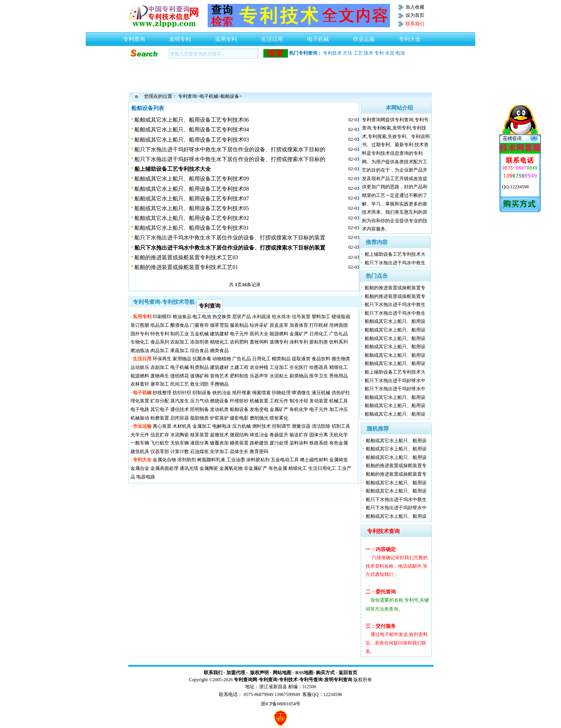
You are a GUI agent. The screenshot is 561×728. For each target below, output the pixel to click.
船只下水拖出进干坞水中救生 (395, 263)
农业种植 (259, 367)
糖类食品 (219, 351)
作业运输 (364, 37)
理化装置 (140, 401)
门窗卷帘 (199, 325)
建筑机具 (140, 452)
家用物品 (182, 359)
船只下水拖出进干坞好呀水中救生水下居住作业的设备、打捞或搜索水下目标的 (230, 150)
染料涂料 (299, 443)
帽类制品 (281, 359)
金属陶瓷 (209, 468)
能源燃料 (279, 334)
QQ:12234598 (516, 187)
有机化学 (299, 409)
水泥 (390, 53)
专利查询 (134, 37)
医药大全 (259, 334)
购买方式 (325, 673)
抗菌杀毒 (202, 359)
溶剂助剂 (187, 460)
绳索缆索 (261, 393)
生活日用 (272, 37)
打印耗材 (319, 325)
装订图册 (140, 325)
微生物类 (341, 359)
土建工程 (239, 367)
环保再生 (162, 359)
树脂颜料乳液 (211, 460)
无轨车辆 (180, 443)
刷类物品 (299, 376)
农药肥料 (239, 342)
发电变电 (259, 409)
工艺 (358, 53)
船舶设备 (230, 96)
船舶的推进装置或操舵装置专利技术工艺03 (186, 258)
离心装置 (162, 426)
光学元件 (140, 435)
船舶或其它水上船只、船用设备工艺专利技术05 (192, 208)
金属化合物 (164, 460)
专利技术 (332, 53)
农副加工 (180, 342)
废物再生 (160, 376)
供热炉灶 (341, 393)
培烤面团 (339, 325)
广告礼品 (339, 334)
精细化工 (219, 342)
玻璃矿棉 (199, 376)
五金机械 (199, 334)
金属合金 (140, 468)
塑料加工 (321, 317)
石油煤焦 (199, 452)
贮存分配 (160, 401)
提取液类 (301, 359)
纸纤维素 (242, 393)
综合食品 (199, 351)
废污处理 (279, 443)
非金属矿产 (256, 468)
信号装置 (301, 317)
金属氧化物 (231, 468)
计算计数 (180, 452)
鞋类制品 (199, 367)
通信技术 (180, 409)
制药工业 (180, 334)
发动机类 (219, 409)
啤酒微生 (301, 393)
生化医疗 (299, 367)
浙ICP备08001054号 (281, 704)
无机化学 (339, 435)
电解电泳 (222, 426)
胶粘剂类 (319, 342)
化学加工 (219, 452)
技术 (369, 53)
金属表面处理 (164, 468)
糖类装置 (239, 443)
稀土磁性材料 (314, 460)
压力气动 (199, 401)
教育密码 (259, 452)
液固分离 (199, 443)
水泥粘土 (279, 376)
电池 (400, 53)
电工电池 (202, 317)
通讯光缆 (189, 468)
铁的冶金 (222, 393)
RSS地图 (304, 673)
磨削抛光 (259, 418)
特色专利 (160, 334)
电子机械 (318, 37)
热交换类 (222, 317)
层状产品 (242, 317)
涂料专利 (299, 342)
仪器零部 (160, 452)
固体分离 (319, 435)
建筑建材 (219, 334)
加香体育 (299, 325)
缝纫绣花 (180, 376)
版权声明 (259, 673)
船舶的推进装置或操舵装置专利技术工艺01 (186, 267)
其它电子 (160, 409)
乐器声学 (259, 376)
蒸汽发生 (180, 401)
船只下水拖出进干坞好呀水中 (395, 381)
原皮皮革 (279, 325)
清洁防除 (321, 426)
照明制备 (199, 409)
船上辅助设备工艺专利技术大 (395, 254)
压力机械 (242, 426)
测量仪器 (301, 426)
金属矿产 (299, 334)
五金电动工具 (285, 460)
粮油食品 (182, 317)
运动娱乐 (140, 367)
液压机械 (321, 393)
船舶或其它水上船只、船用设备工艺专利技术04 (192, 130)
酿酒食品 (180, 325)
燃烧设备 (219, 401)
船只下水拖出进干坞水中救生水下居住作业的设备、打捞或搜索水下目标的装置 (230, 238)
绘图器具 (319, 367)
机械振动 (140, 418)
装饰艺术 (219, 376)
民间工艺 (180, 384)
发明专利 (180, 37)
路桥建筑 (259, 443)
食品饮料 (321, 359)
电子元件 (239, 334)
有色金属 (339, 443)
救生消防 (199, 384)
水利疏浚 (261, 317)
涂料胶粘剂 (258, 460)
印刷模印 (162, 317)
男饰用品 (339, 376)
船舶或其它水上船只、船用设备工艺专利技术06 (192, 120)
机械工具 (339, 401)
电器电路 (146, 477)
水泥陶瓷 (180, 435)
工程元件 (279, 401)
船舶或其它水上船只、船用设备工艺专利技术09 (192, 179)
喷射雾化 (279, 418)
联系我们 (213, 673)
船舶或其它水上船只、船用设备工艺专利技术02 (192, 218)
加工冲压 (339, 409)
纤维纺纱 (239, 401)
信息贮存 (160, 435)
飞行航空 (160, 443)
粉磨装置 (160, 418)
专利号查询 (311, 680)
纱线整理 (162, 393)
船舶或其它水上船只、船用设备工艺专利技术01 (192, 228)
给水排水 (281, 317)
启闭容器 (180, 418)
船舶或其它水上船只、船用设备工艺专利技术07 (192, 199)
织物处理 (281, 393)
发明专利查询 (338, 680)
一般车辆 (140, 443)
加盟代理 (236, 673)
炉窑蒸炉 (219, 418)
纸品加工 (160, 325)
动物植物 (222, 359)
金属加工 (202, 426)
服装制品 (239, 325)
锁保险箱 (341, 317)
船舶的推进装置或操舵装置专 (395, 288)
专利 (379, 53)
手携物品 (219, 384)
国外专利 (140, 334)
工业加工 (279, 367)
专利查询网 (245, 680)
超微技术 (219, 435)
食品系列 (160, 342)
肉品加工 (160, 351)
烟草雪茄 (219, 325)
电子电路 (140, 409)
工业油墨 (236, 460)
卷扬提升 (279, 435)
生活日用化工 (322, 468)
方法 (348, 53)
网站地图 (282, 673)
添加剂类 (199, 342)
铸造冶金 (259, 435)
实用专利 (226, 37)
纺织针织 (182, 393)
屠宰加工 (160, 384)
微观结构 (239, 435)
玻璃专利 (279, 342)
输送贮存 (299, 435)
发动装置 (319, 401)
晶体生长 (239, 452)
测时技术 (261, 426)
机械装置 (259, 401)
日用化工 (319, 334)
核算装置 (199, 435)
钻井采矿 (259, 325)
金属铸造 (339, 460)
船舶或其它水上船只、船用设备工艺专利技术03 (192, 140)
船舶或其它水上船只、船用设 (395, 321)
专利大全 (410, 37)
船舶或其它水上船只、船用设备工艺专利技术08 (192, 189)
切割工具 (341, 426)
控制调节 (281, 426)
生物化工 (140, 342)
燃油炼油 (140, 351)
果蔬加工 (180, 351)
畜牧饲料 (259, 342)
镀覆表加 (219, 443)
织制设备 (202, 393)
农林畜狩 (140, 384)
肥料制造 (239, 376)
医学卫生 (319, 376)
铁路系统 (319, 443)
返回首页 (348, 673)
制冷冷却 (299, 401)
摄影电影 (239, 418)
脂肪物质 (199, 418)
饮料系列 (339, 342)
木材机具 (182, 426)
